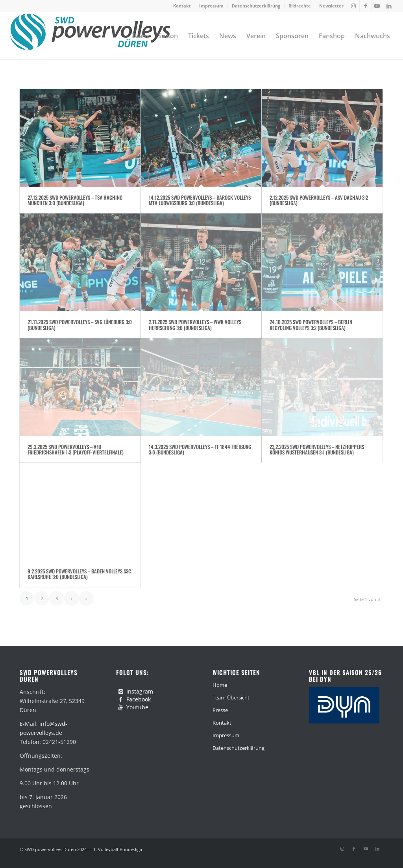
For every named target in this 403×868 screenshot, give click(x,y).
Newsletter (331, 6)
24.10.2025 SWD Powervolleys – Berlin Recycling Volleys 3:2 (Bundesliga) (311, 325)
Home (220, 685)
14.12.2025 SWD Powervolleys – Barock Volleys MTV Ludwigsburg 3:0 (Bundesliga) (200, 200)
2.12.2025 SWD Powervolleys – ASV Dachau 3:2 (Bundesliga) (319, 200)
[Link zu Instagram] (354, 6)
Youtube (137, 707)
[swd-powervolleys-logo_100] (90, 36)
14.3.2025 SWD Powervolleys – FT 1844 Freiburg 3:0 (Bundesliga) (200, 449)
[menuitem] (182, 6)
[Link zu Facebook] (365, 6)
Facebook (139, 699)
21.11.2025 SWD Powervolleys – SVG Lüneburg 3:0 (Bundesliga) (80, 325)
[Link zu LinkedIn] (389, 6)
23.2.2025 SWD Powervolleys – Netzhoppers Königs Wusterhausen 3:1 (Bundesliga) (317, 449)
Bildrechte (300, 6)
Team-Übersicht (231, 697)
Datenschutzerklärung (256, 6)
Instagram (140, 691)
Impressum (211, 6)
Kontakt (182, 6)
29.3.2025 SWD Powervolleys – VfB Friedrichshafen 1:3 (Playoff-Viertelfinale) (76, 449)
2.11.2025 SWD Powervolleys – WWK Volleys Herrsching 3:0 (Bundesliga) (195, 325)
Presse (220, 710)
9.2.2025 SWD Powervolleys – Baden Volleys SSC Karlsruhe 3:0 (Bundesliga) (79, 574)
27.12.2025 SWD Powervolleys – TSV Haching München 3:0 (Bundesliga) (75, 200)
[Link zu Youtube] (377, 6)
